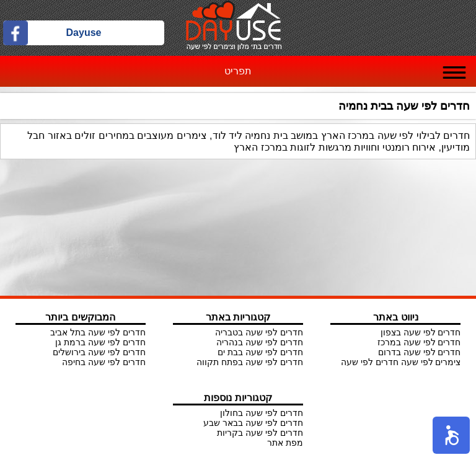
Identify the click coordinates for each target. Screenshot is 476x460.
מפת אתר (285, 443)
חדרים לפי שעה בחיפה (104, 362)
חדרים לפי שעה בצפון (421, 332)
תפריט (238, 71)
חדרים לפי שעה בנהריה (260, 342)
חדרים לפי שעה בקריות (260, 433)
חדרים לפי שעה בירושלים (99, 352)
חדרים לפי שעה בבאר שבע (253, 423)
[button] (451, 435)
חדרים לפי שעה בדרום (420, 352)
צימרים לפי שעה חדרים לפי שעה (401, 362)
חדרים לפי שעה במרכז (419, 342)
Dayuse (84, 33)
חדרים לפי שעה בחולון (262, 413)
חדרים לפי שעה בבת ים (260, 352)
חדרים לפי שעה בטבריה (259, 332)
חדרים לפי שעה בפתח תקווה (250, 362)
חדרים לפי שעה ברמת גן (100, 342)
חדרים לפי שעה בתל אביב (98, 332)
